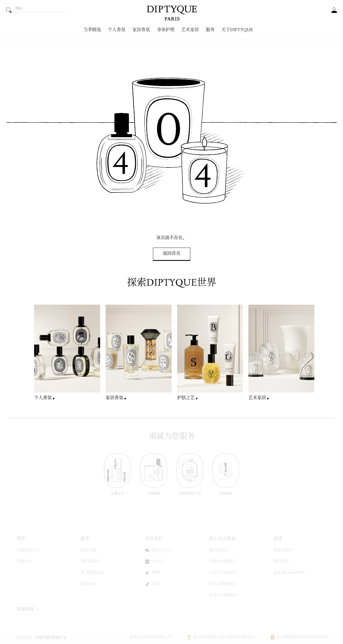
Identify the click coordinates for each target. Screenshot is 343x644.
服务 (210, 30)
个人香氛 (117, 30)
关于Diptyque (237, 30)
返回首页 (172, 254)
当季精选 (92, 30)
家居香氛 (141, 30)
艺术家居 (190, 30)
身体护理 (166, 30)
